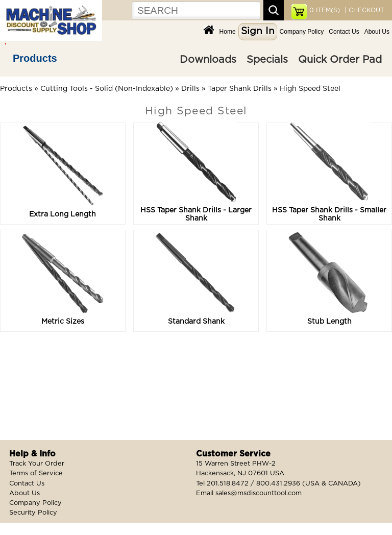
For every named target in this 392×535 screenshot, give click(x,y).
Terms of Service (36, 473)
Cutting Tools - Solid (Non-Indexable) (107, 89)
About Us (377, 32)
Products (35, 58)
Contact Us (344, 32)
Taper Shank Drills (240, 89)
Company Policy (302, 32)
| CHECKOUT (363, 10)
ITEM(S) (325, 10)
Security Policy (33, 513)
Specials (267, 60)
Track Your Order (37, 464)
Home (228, 32)
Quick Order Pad (340, 60)
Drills (190, 89)
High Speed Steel (310, 89)
